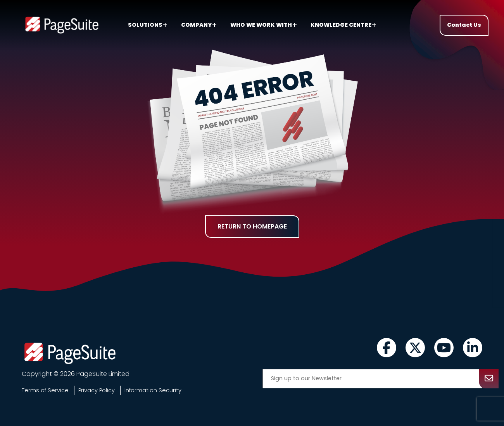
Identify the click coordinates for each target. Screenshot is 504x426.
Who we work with (263, 25)
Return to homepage (252, 226)
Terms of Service (45, 390)
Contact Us (464, 25)
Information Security (153, 390)
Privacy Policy (97, 390)
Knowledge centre (343, 25)
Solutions (148, 25)
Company (199, 25)
